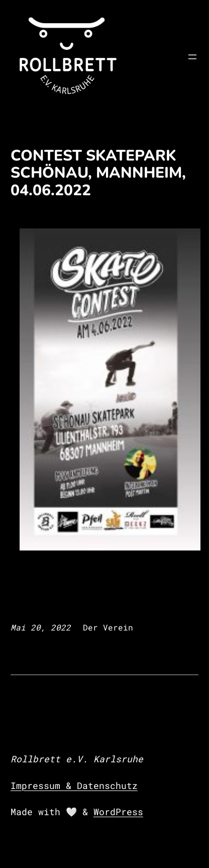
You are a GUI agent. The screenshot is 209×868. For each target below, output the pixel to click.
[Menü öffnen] (192, 57)
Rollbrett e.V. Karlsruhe (77, 759)
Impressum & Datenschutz (74, 785)
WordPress (118, 812)
